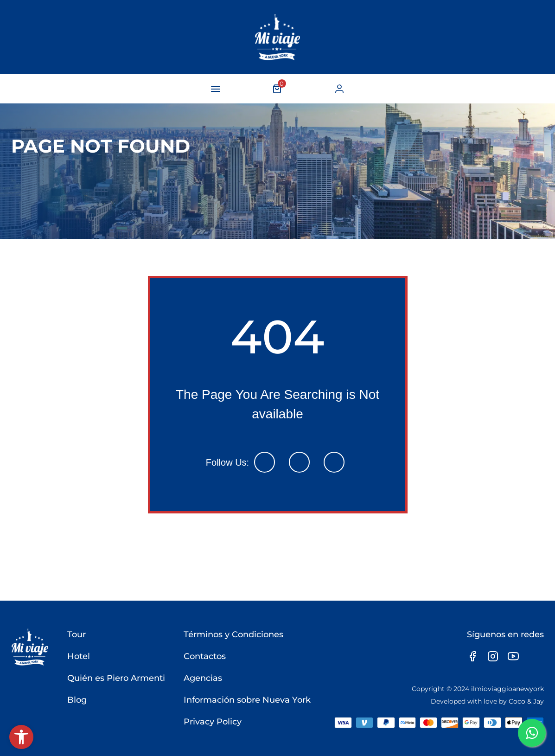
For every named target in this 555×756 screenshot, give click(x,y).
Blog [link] (77, 700)
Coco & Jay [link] (526, 701)
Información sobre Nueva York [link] (247, 700)
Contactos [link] (205, 656)
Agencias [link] (203, 678)
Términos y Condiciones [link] (233, 634)
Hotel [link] (79, 656)
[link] (21, 737)
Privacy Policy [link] (213, 722)
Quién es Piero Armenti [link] (116, 678)
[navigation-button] (216, 89)
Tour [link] (77, 634)
